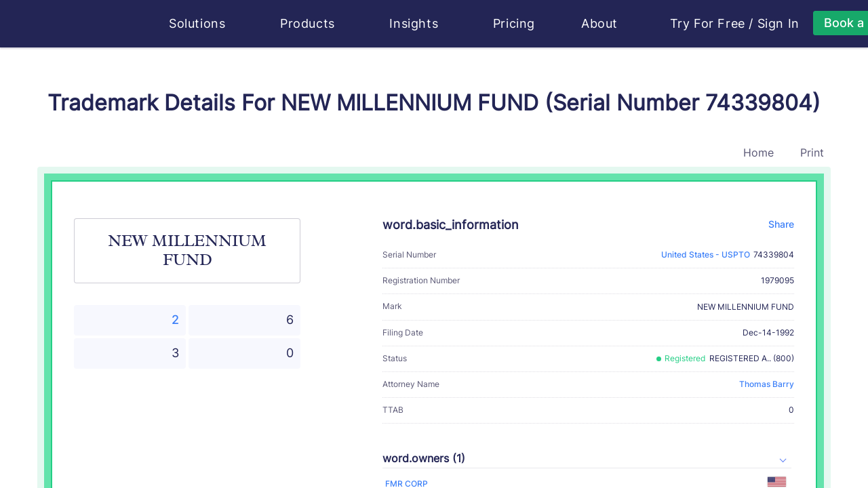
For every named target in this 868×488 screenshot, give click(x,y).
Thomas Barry (767, 384)
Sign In (778, 24)
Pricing (514, 23)
